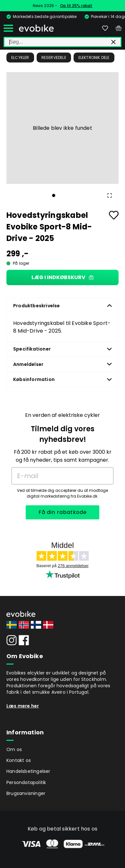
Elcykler (20, 58)
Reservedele (54, 58)
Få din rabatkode (63, 512)
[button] (62, 128)
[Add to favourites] (114, 215)
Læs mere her (23, 706)
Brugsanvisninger (26, 793)
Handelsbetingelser (28, 771)
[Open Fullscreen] (110, 195)
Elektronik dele (94, 58)
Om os (14, 749)
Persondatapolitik (26, 782)
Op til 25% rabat (76, 6)
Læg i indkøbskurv (63, 277)
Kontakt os (19, 760)
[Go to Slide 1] (54, 195)
